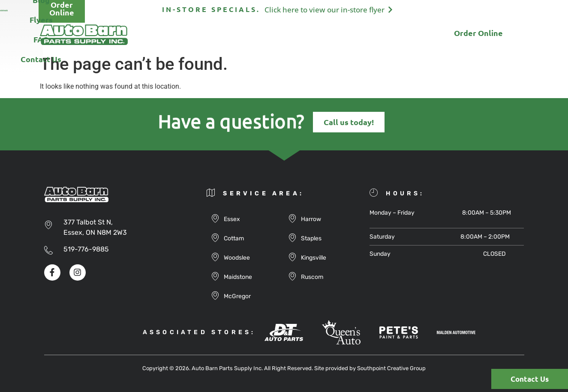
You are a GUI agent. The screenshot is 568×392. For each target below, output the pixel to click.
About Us (171, 34)
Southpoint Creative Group (391, 368)
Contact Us (384, 34)
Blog (265, 34)
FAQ (339, 34)
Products (222, 34)
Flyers (302, 34)
